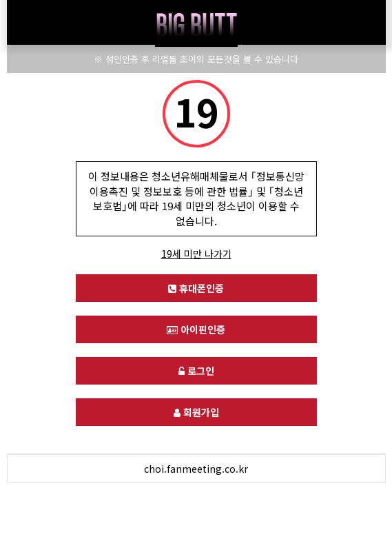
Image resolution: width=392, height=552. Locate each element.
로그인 (196, 371)
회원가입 (196, 412)
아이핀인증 (196, 329)
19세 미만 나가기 (196, 254)
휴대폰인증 (196, 288)
